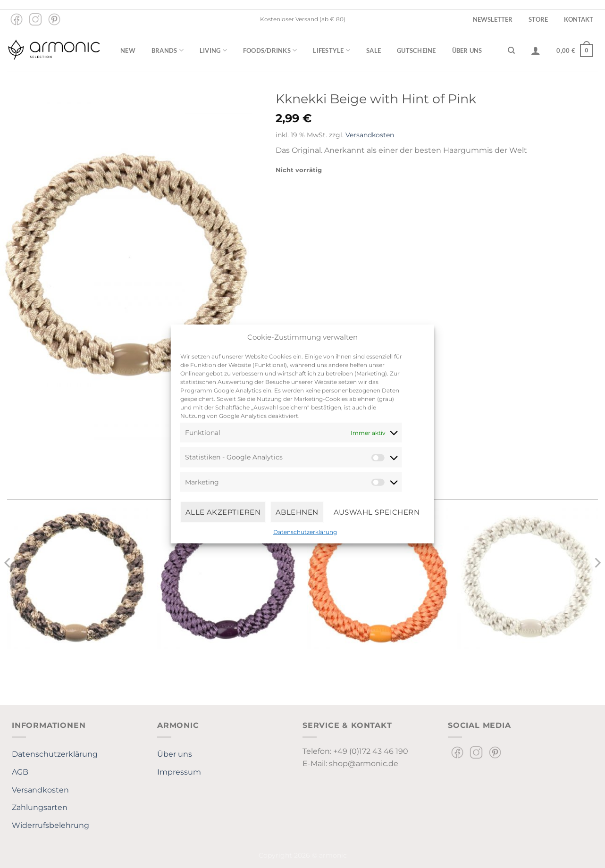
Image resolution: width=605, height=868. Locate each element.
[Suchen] (511, 50)
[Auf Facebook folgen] (17, 19)
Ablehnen (297, 512)
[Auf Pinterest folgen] (54, 19)
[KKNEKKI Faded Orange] (378, 578)
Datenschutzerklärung (305, 532)
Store (538, 19)
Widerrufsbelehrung (50, 825)
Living (213, 50)
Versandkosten (370, 135)
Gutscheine (416, 50)
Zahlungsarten (40, 807)
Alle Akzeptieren (223, 512)
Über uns (467, 50)
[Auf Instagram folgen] (35, 19)
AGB (20, 772)
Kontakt (579, 19)
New (128, 50)
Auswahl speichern (377, 512)
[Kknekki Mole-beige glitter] (77, 578)
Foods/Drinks (270, 50)
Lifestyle (332, 50)
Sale (374, 50)
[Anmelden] (536, 50)
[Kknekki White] (528, 578)
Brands (168, 50)
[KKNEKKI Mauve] (227, 578)
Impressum (179, 772)
